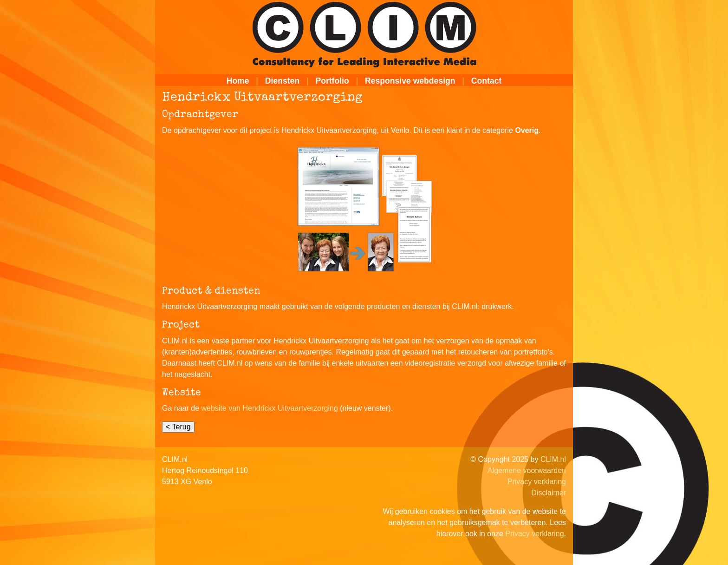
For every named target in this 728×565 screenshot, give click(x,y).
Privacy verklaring (537, 482)
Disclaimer (549, 493)
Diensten (282, 81)
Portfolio (332, 81)
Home (238, 81)
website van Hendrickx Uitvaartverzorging (270, 408)
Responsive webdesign (410, 81)
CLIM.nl (553, 459)
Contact (487, 81)
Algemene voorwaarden (527, 470)
